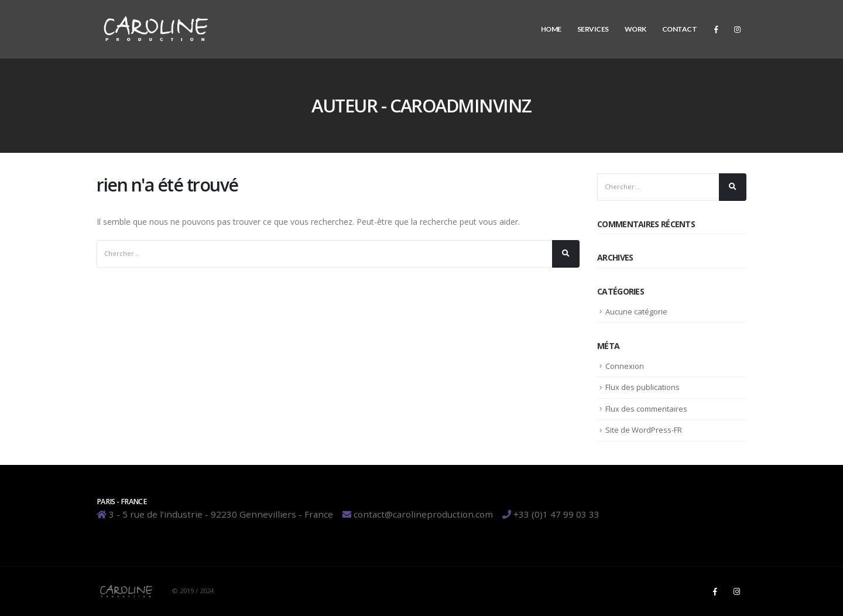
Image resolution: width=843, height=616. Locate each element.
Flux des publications (642, 387)
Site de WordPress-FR (644, 430)
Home (551, 29)
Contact (680, 29)
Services (593, 29)
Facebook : (715, 591)
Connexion (625, 366)
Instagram (736, 591)
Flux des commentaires (646, 409)
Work (635, 29)
